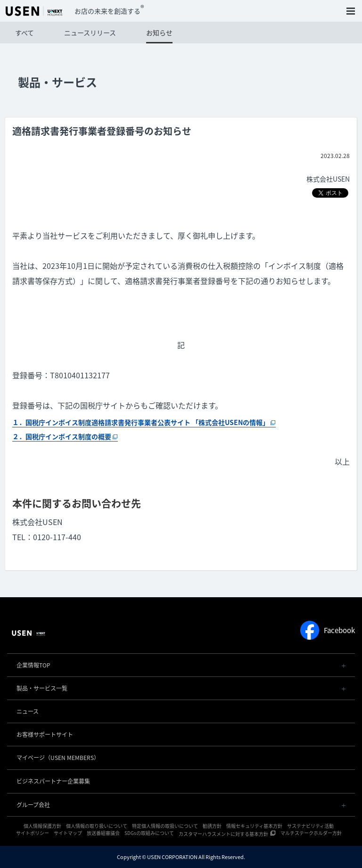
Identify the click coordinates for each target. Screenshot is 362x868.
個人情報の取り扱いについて (97, 826)
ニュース (28, 711)
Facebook (328, 630)
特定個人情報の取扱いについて (165, 826)
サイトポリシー (33, 833)
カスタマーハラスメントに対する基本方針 (223, 834)
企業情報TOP (33, 665)
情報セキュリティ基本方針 (254, 826)
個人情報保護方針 (42, 826)
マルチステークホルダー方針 (311, 833)
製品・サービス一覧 (42, 688)
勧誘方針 (212, 826)
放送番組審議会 (103, 833)
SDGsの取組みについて (149, 833)
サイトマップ (68, 833)
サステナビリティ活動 (310, 826)
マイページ (58, 758)
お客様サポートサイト (45, 734)
